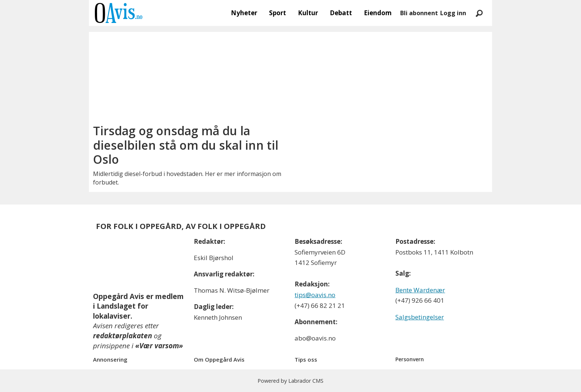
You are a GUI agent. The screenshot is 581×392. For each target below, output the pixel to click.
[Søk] (479, 13)
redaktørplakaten (122, 336)
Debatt (341, 13)
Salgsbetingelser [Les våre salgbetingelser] (420, 317)
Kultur (308, 13)
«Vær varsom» (159, 346)
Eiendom (378, 13)
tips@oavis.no (315, 295)
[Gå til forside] (119, 13)
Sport (278, 13)
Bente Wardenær (420, 290)
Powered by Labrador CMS (290, 381)
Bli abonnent (419, 13)
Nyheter (244, 13)
